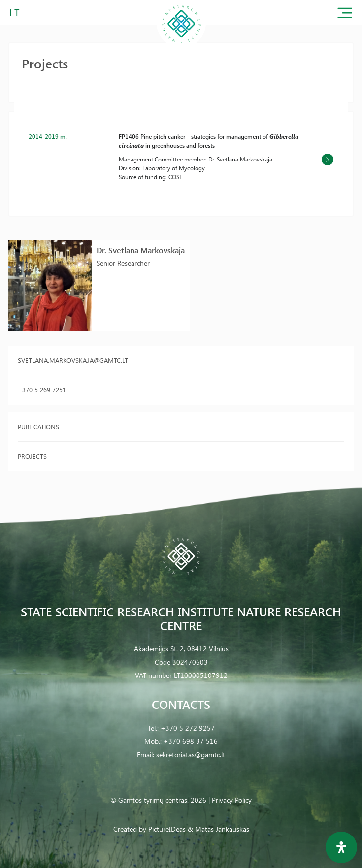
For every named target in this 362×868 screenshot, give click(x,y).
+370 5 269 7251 (42, 390)
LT (15, 12)
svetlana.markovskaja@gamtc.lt (73, 360)
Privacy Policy (232, 800)
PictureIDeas (167, 829)
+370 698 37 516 (191, 741)
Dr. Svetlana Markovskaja (141, 250)
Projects (32, 456)
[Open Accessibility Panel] (341, 847)
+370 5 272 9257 (188, 728)
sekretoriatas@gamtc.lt (191, 755)
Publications (38, 427)
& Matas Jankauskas (218, 829)
